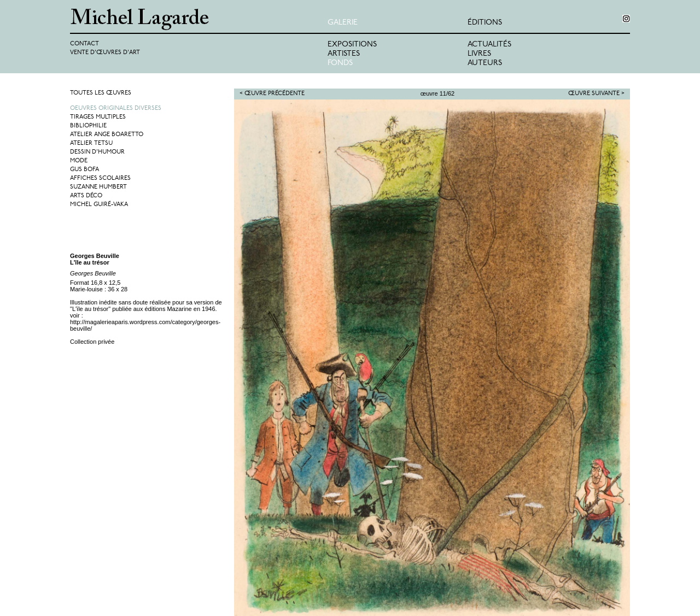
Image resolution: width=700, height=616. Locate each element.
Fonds (340, 63)
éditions (485, 23)
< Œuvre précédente (272, 94)
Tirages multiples (98, 117)
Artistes (344, 54)
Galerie (343, 23)
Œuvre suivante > (596, 94)
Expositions (352, 45)
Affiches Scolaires (100, 178)
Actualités (489, 45)
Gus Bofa (84, 170)
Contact (84, 44)
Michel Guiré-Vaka (99, 205)
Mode (79, 161)
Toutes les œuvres (101, 93)
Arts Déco (86, 196)
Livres (479, 54)
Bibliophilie (88, 126)
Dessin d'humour (97, 152)
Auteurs (485, 63)
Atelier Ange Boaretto (107, 135)
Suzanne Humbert (98, 187)
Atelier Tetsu (91, 143)
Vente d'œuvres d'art (105, 53)
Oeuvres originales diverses (116, 108)
